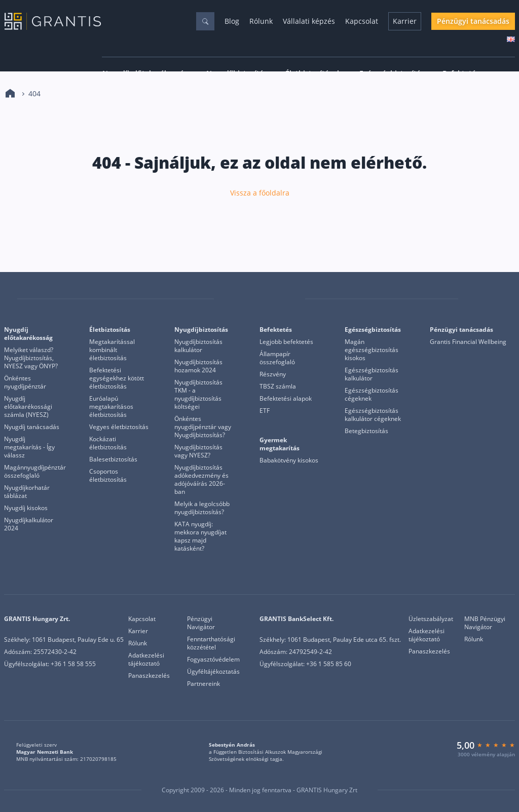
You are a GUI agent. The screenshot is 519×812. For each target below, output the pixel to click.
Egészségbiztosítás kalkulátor (372, 374)
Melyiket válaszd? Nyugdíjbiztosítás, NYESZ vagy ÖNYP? (31, 358)
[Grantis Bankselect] (508, 299)
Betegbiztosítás (366, 431)
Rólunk (261, 21)
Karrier (405, 21)
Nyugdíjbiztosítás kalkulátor (198, 346)
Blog (232, 21)
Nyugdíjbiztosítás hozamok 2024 (198, 366)
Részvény (273, 374)
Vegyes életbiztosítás (119, 427)
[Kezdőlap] (10, 94)
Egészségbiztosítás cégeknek (372, 395)
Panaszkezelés (149, 676)
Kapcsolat (362, 21)
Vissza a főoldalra (260, 193)
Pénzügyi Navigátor (201, 623)
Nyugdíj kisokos (26, 508)
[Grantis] (11, 299)
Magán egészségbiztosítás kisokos (372, 350)
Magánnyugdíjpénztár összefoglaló (35, 472)
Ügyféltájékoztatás (213, 672)
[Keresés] (205, 21)
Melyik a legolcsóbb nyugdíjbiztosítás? (202, 508)
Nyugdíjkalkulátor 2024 (29, 524)
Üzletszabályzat (431, 619)
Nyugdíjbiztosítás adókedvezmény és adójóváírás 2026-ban (201, 480)
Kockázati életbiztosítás (108, 443)
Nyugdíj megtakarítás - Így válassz (29, 447)
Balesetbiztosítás (113, 459)
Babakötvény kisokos (289, 460)
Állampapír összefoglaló (277, 358)
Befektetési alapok (286, 399)
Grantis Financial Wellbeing (468, 342)
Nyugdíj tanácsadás (32, 427)
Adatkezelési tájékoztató (146, 660)
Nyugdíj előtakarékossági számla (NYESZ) (28, 407)
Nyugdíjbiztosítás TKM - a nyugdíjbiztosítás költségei (198, 395)
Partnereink (203, 684)
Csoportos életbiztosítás (108, 476)
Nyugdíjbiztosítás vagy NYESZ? (198, 451)
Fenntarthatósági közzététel (211, 643)
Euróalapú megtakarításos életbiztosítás (111, 407)
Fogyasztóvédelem (213, 660)
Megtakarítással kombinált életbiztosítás (112, 350)
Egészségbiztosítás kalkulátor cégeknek (373, 415)
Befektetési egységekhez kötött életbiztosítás (117, 378)
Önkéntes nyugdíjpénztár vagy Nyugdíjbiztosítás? (203, 427)
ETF (265, 411)
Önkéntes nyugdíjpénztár (25, 382)
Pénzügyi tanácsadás (473, 21)
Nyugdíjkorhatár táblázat (27, 492)
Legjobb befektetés (286, 342)
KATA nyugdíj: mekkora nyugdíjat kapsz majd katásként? (200, 536)
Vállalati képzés (309, 21)
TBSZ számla (278, 386)
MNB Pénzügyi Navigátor (485, 623)
